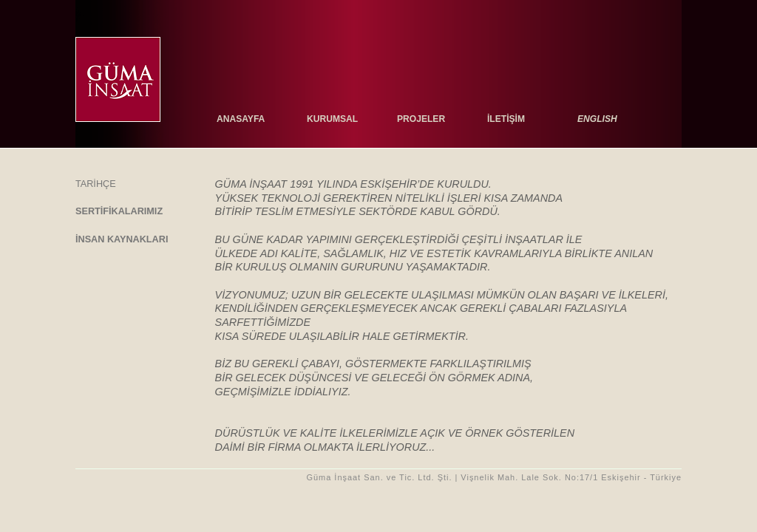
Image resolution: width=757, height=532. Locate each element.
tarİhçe (96, 184)
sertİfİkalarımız (119, 211)
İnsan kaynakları (122, 239)
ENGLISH (597, 119)
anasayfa (241, 119)
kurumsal (332, 119)
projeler (421, 119)
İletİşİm (506, 119)
